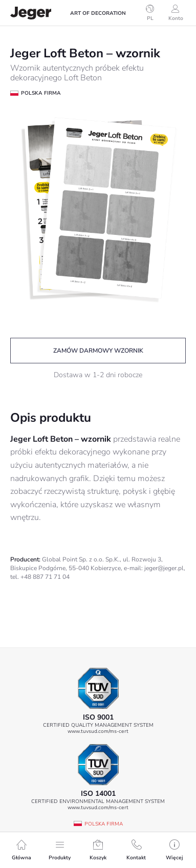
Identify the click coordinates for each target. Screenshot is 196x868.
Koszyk (98, 850)
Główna (21, 850)
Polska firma (104, 824)
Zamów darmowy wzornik (98, 351)
